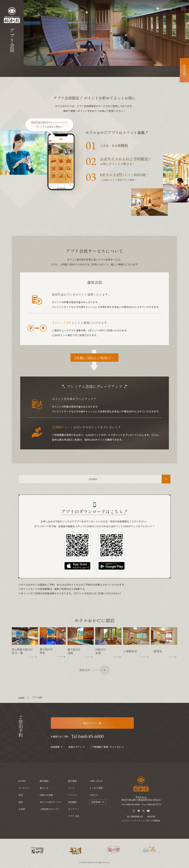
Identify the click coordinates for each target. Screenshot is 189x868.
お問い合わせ (96, 781)
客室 (21, 795)
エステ (71, 788)
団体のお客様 (46, 795)
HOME (22, 781)
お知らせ (94, 795)
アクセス (73, 795)
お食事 (22, 809)
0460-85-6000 (133, 845)
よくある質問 (96, 788)
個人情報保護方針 (135, 857)
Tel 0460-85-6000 (87, 736)
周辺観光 (73, 802)
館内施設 (44, 781)
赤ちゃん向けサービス (51, 802)
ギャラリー (74, 809)
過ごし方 (44, 788)
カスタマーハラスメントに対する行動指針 (141, 861)
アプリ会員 (74, 816)
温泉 (21, 802)
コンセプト (24, 788)
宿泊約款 (151, 857)
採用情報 (98, 802)
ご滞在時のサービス (50, 809)
